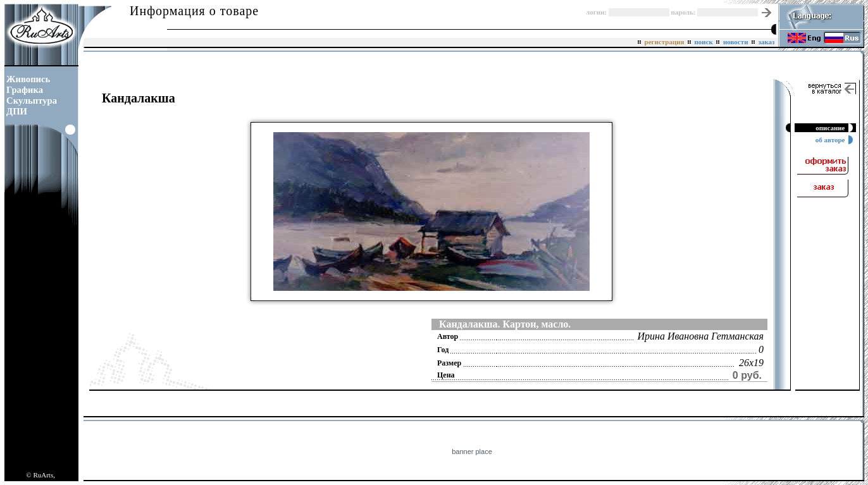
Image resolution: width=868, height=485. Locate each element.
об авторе (832, 140)
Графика (25, 90)
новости (735, 42)
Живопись (28, 79)
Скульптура (32, 101)
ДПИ (17, 111)
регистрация (664, 42)
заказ (766, 42)
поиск (704, 42)
